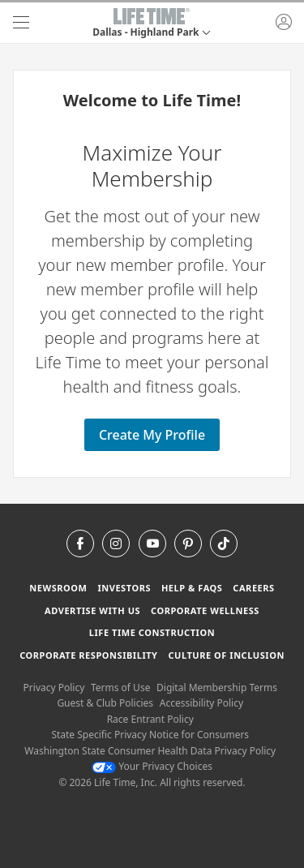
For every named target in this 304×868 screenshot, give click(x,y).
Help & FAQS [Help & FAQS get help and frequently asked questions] (192, 588)
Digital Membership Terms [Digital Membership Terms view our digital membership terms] (217, 688)
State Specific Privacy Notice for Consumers (150, 735)
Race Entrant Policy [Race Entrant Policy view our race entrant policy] (150, 719)
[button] (151, 23)
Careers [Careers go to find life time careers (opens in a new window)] (253, 588)
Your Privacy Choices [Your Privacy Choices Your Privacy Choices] (152, 766)
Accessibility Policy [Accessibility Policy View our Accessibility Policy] (201, 703)
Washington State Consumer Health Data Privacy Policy (150, 751)
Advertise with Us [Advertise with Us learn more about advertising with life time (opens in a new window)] (92, 610)
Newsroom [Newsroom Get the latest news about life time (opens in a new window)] (58, 588)
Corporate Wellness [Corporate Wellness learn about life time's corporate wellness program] (205, 610)
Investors (124, 588)
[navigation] (21, 23)
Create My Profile (152, 435)
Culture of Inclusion (226, 655)
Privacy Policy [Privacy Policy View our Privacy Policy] (54, 688)
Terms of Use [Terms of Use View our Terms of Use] (120, 688)
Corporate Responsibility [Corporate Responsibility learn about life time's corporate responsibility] (88, 655)
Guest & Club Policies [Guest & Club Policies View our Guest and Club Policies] (105, 703)
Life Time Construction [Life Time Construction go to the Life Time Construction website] (152, 632)
